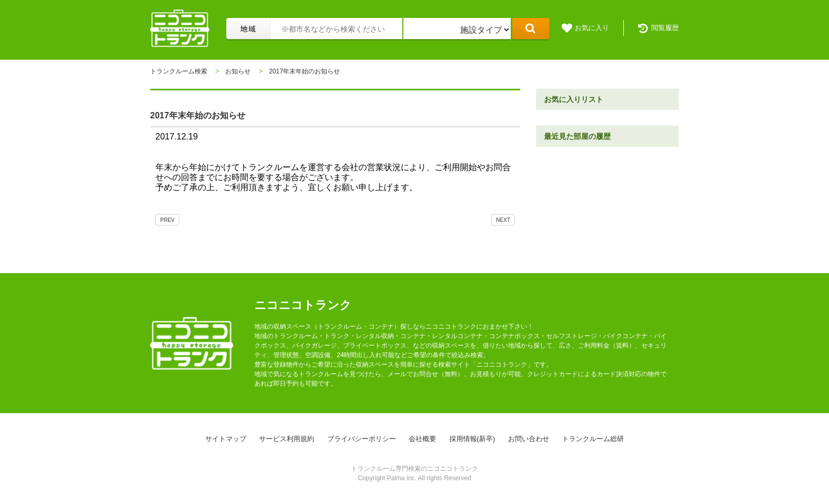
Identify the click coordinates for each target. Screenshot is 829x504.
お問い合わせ (529, 439)
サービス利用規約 (287, 439)
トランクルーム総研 (593, 439)
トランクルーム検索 (179, 71)
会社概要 (422, 439)
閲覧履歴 (665, 28)
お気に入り (592, 28)
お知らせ (238, 71)
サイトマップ (226, 439)
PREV (167, 220)
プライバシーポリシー (362, 439)
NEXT (503, 220)
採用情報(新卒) (472, 439)
